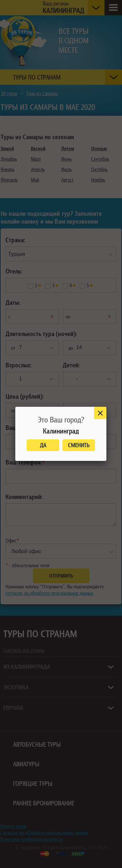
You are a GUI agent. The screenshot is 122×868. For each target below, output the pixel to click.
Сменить (79, 445)
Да (43, 445)
